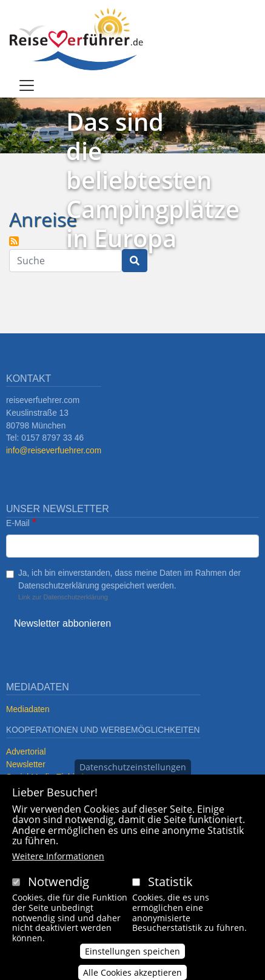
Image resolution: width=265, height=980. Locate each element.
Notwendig (59, 882)
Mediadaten (28, 709)
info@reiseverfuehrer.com (54, 451)
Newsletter (26, 765)
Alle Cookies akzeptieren (132, 972)
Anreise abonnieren (14, 241)
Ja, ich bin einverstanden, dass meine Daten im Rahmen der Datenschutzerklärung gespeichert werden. (129, 579)
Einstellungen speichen (132, 951)
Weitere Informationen (58, 856)
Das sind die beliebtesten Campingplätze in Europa (153, 180)
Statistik (170, 882)
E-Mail (18, 523)
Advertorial (26, 752)
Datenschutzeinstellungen (133, 767)
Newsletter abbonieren (62, 623)
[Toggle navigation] (27, 85)
